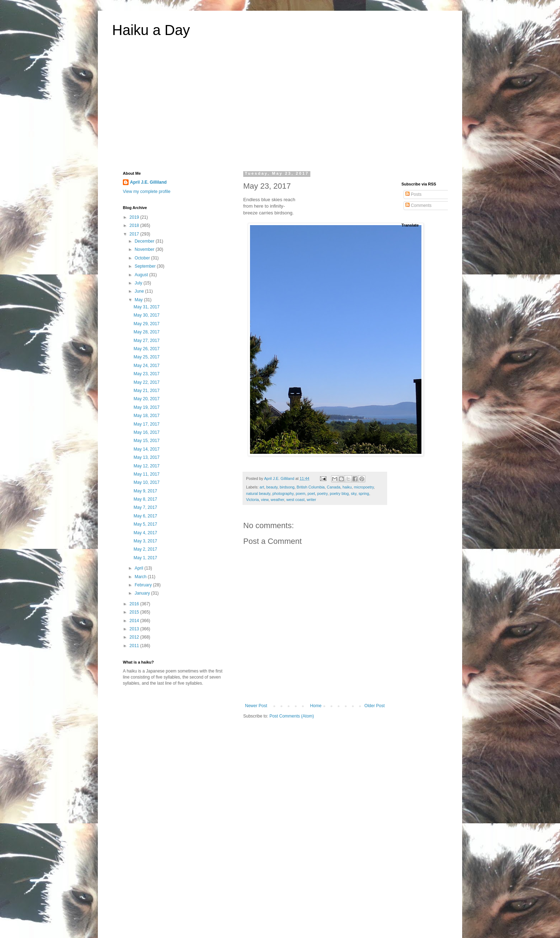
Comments (418, 205)
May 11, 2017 (147, 474)
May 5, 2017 (145, 524)
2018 (135, 225)
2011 (135, 646)
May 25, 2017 (147, 357)
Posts (413, 194)
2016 (135, 604)
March (141, 577)
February (144, 585)
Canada (334, 487)
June (140, 291)
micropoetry (364, 487)
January (143, 593)
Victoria (252, 500)
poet (311, 493)
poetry (322, 493)
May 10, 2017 (147, 482)
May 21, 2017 (147, 391)
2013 (135, 629)
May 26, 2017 (147, 349)
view (265, 500)
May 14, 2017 (147, 449)
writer (311, 500)
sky (354, 493)
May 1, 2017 (145, 558)
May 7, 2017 (145, 507)
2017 (135, 234)
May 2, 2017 (145, 549)
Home (316, 706)
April (139, 568)
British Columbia (311, 487)
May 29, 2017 (147, 324)
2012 (135, 637)
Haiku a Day (151, 30)
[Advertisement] (280, 109)
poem (301, 493)
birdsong (287, 487)
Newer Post (256, 706)
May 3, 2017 (145, 541)
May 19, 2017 (147, 407)
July (139, 283)
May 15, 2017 (147, 441)
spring (364, 493)
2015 (135, 612)
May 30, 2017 (147, 315)
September (146, 266)
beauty (272, 487)
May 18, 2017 (147, 416)
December (145, 241)
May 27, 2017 (147, 341)
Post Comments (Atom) (292, 716)
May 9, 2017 (145, 491)
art (262, 487)
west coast (296, 500)
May (139, 300)
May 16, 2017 (147, 432)
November (145, 249)
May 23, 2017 (147, 374)
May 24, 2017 (147, 366)
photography (283, 493)
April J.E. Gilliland (148, 182)
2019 (135, 217)
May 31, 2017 (147, 307)
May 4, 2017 (145, 533)
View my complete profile (147, 192)
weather (277, 500)
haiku (347, 487)
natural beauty (258, 493)
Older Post (374, 706)
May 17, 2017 (147, 424)
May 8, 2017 (145, 499)
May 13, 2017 (147, 457)
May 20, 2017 (147, 399)
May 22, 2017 (147, 382)
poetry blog (339, 493)
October (143, 258)
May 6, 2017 (145, 516)
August (142, 275)
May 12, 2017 (147, 466)
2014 (135, 621)
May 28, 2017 (147, 332)
